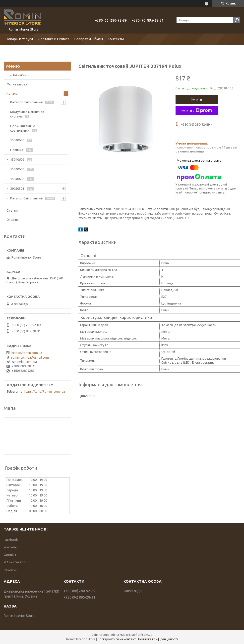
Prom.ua (146, 635)
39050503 (17, 189)
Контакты (116, 39)
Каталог (13, 93)
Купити (197, 99)
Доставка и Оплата (54, 39)
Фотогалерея (17, 84)
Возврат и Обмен (89, 39)
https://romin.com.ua (27, 353)
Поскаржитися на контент (117, 639)
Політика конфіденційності (158, 639)
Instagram (11, 569)
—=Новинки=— (18, 75)
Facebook (11, 540)
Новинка (17, 150)
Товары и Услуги (20, 39)
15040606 (17, 140)
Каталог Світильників (27, 102)
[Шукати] (237, 20)
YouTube (10, 547)
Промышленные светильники (23, 128)
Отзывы (13, 220)
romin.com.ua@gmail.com (30, 357)
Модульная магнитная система (27, 114)
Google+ (10, 555)
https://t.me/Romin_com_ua (44, 391)
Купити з (197, 111)
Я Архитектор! (15, 562)
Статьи (12, 210)
